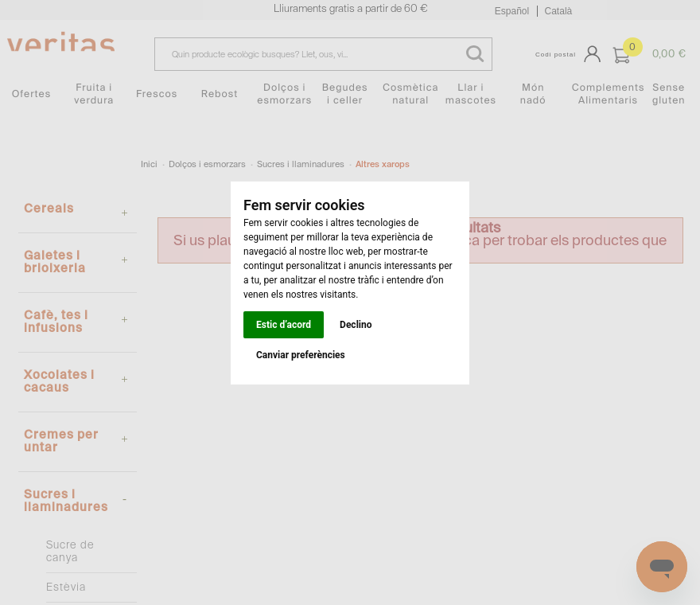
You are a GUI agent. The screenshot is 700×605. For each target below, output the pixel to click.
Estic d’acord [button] (284, 325)
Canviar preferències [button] (301, 355)
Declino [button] (356, 325)
